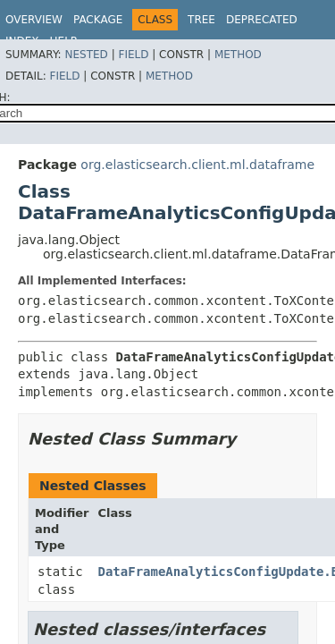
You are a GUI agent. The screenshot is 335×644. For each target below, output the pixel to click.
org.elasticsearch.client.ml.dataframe (197, 165)
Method (238, 55)
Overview (34, 20)
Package (98, 20)
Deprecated (262, 20)
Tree (201, 20)
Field (133, 55)
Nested (86, 55)
